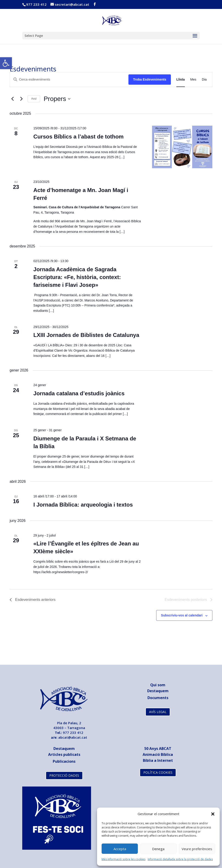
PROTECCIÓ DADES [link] (64, 775)
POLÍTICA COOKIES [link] (158, 772)
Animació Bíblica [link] (158, 754)
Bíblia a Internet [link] (158, 760)
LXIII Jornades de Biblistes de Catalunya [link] (86, 335)
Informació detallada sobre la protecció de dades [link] (180, 859)
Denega (158, 849)
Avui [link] (34, 99)
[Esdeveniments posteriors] (21, 99)
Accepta (120, 849)
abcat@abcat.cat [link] (73, 737)
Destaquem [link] (158, 691)
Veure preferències (197, 849)
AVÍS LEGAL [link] (158, 712)
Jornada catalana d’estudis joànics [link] (79, 393)
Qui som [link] (158, 685)
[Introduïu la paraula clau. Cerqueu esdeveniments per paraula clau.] (69, 80)
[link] (6, 63)
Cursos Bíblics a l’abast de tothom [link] (79, 137)
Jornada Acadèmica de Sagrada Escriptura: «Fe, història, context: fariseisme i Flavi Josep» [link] (77, 277)
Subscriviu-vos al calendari (182, 615)
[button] (213, 814)
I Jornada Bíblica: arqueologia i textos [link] (83, 505)
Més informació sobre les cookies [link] (123, 859)
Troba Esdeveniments (150, 79)
